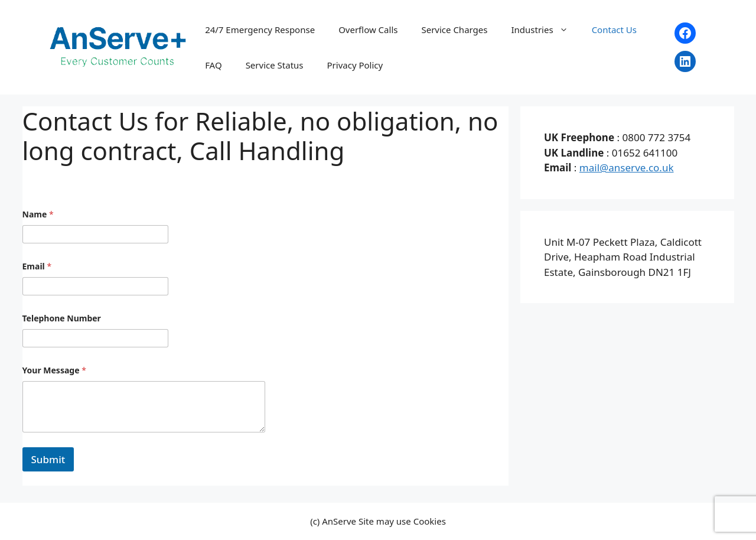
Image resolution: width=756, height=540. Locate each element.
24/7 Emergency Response (260, 30)
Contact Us (614, 30)
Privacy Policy (355, 65)
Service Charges (454, 30)
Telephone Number (62, 318)
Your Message (54, 370)
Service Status (275, 65)
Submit (48, 459)
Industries (545, 30)
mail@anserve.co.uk (627, 167)
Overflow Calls (368, 30)
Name (38, 214)
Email (37, 266)
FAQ (214, 65)
